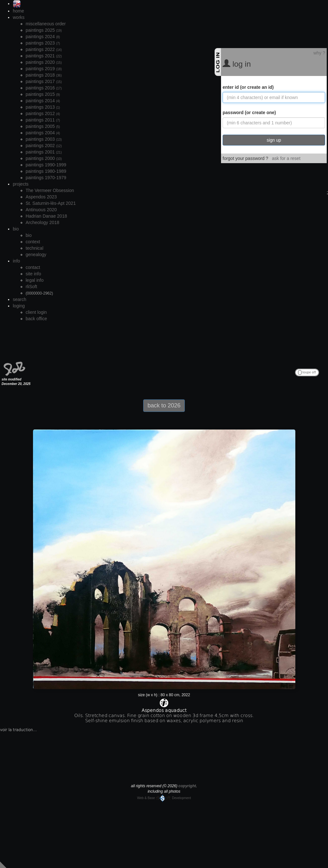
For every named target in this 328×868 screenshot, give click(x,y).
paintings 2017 (44, 81)
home (18, 11)
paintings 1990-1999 (46, 165)
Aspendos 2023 (41, 197)
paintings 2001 (44, 152)
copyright (187, 786)
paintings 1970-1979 (46, 178)
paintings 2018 (44, 75)
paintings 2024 (43, 37)
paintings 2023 (43, 43)
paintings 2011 (43, 120)
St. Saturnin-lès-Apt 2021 (51, 203)
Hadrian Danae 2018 (46, 216)
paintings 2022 (44, 49)
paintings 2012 (43, 113)
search (20, 299)
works (19, 17)
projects (21, 184)
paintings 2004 (43, 133)
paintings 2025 (44, 30)
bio (16, 229)
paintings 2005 (43, 126)
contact (33, 267)
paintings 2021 (44, 56)
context (33, 242)
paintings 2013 (43, 107)
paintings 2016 (44, 88)
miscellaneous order (46, 24)
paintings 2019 (44, 69)
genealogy (36, 255)
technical (34, 248)
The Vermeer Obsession (50, 190)
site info (33, 274)
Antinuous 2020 (41, 210)
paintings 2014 (43, 101)
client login (36, 312)
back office (36, 319)
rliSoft (31, 287)
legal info (35, 280)
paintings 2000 (44, 158)
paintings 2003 (44, 139)
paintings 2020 (44, 62)
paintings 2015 (43, 94)
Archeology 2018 (42, 222)
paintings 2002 (44, 146)
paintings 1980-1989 (46, 171)
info (16, 261)
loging (19, 306)
